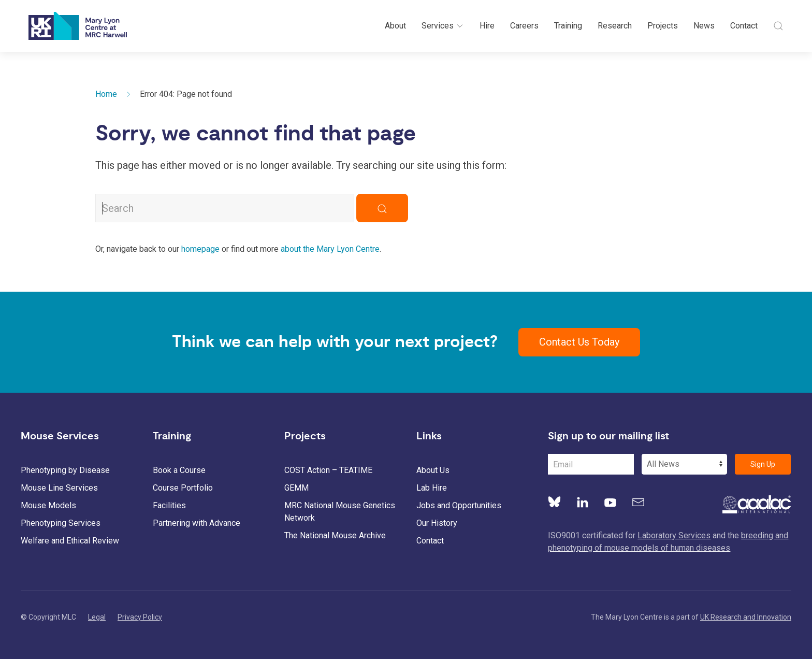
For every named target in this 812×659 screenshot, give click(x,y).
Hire (487, 26)
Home (106, 94)
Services (443, 26)
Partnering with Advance (197, 523)
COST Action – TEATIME (328, 470)
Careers (524, 26)
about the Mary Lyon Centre (330, 249)
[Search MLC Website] (225, 208)
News (704, 26)
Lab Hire (432, 488)
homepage (200, 249)
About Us (433, 470)
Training (568, 26)
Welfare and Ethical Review (70, 541)
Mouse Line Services (59, 488)
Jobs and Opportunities (459, 505)
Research (615, 26)
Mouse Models (48, 505)
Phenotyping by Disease (65, 470)
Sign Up (763, 464)
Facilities (169, 505)
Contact (744, 26)
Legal (97, 617)
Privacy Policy (140, 617)
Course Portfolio (183, 488)
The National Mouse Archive (335, 535)
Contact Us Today (579, 342)
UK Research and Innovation (746, 617)
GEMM (296, 488)
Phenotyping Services (61, 523)
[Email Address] (591, 464)
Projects (663, 26)
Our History (437, 523)
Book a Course (179, 470)
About (395, 26)
